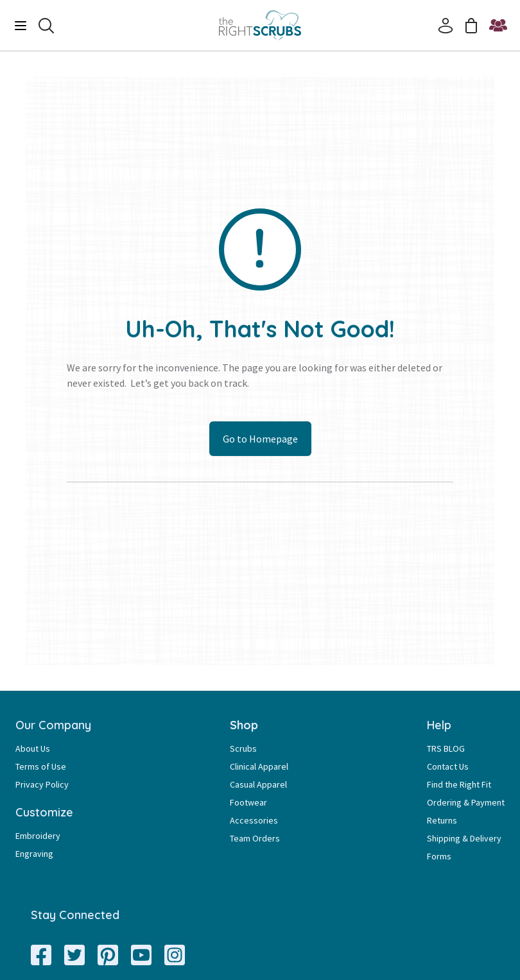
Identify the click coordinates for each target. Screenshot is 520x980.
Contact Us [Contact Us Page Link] (448, 766)
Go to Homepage (260, 439)
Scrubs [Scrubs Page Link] (243, 748)
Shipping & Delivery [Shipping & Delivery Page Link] (464, 838)
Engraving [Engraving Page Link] (34, 854)
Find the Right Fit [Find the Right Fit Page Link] (459, 784)
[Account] (446, 26)
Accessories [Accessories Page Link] (254, 820)
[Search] (46, 26)
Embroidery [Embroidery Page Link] (38, 836)
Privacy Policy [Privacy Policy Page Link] (42, 784)
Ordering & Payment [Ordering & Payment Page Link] (466, 802)
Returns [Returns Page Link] (442, 820)
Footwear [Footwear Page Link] (248, 802)
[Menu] (21, 26)
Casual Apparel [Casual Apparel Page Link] (258, 784)
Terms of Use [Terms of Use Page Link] (41, 766)
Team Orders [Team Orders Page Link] (255, 838)
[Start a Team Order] (498, 26)
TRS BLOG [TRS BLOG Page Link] (446, 748)
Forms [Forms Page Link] (439, 856)
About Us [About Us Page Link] (33, 748)
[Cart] (471, 26)
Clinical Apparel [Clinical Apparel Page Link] (259, 766)
